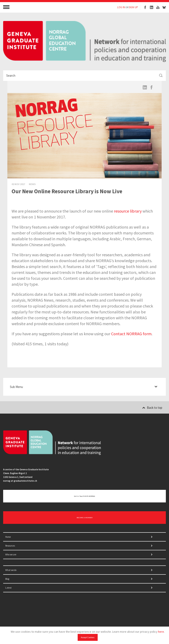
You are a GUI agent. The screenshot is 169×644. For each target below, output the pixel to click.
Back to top (152, 408)
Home (8, 537)
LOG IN (121, 7)
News (32, 184)
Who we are (11, 555)
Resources (10, 546)
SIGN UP (133, 7)
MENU (7, 7)
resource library (128, 211)
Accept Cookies (88, 637)
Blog (7, 579)
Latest (8, 588)
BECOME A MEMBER (84, 518)
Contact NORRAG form (131, 334)
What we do (11, 570)
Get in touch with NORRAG (84, 496)
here (161, 632)
